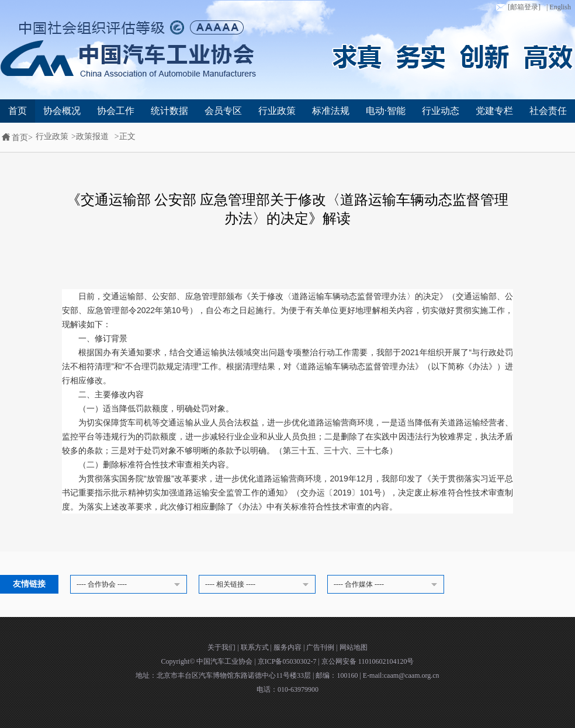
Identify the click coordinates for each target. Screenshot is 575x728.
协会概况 (62, 111)
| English (559, 7)
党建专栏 (494, 111)
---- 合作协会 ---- (130, 585)
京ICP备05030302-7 (288, 661)
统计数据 (169, 111)
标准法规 (331, 111)
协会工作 (116, 111)
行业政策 (277, 111)
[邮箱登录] (517, 8)
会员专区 (223, 111)
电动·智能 (386, 111)
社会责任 (548, 111)
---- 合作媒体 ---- (387, 585)
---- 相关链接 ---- (259, 585)
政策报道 (92, 136)
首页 (18, 111)
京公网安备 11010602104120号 (368, 661)
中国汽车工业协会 (225, 661)
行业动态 (441, 111)
